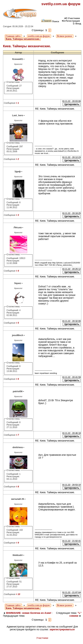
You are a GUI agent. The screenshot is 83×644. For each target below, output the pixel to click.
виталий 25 (18, 499)
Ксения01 (18, 59)
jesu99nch (18, 335)
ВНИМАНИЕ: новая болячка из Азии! (29, 613)
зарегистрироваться (62, 629)
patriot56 (18, 391)
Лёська (18, 227)
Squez (18, 283)
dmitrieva (18, 447)
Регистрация (71, 21)
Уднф (18, 171)
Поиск (50, 21)
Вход (77, 24)
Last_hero (18, 115)
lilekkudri (18, 555)
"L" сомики (75, 614)
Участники (72, 18)
